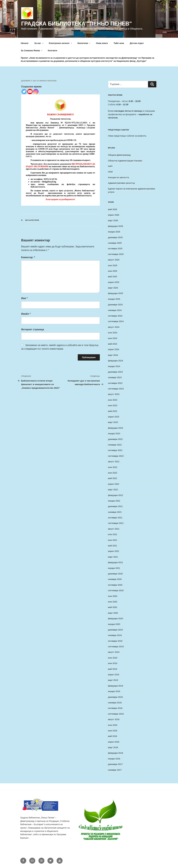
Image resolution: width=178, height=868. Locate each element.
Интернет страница (33, 329)
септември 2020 (116, 591)
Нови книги (102, 43)
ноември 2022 (115, 445)
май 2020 (113, 607)
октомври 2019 (115, 641)
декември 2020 (115, 574)
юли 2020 (113, 596)
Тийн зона (119, 43)
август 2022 (114, 462)
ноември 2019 (115, 635)
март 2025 (113, 288)
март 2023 (113, 422)
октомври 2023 (115, 383)
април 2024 (114, 349)
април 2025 (114, 282)
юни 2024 (113, 338)
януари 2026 (114, 232)
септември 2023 (116, 389)
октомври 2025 (115, 249)
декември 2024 (115, 305)
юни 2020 (113, 602)
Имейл (26, 314)
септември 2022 (116, 456)
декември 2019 (115, 630)
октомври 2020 (115, 585)
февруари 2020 (116, 619)
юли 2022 (113, 467)
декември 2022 (115, 439)
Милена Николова (48, 81)
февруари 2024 (116, 361)
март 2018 (113, 747)
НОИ (110, 172)
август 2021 (114, 529)
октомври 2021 (115, 518)
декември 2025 (115, 237)
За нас (39, 43)
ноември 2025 (115, 243)
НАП (110, 166)
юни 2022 (113, 473)
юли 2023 (113, 400)
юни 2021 (113, 540)
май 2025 (113, 277)
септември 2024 (116, 321)
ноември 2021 (115, 512)
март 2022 (113, 490)
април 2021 (114, 551)
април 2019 (114, 675)
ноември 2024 (115, 310)
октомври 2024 (115, 316)
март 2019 (113, 680)
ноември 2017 (115, 770)
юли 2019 (113, 658)
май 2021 (113, 546)
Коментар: (28, 257)
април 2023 (114, 417)
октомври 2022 (115, 450)
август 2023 (114, 394)
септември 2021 (116, 523)
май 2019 (113, 669)
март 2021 (113, 557)
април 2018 (114, 742)
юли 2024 (113, 333)
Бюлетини (84, 43)
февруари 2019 (116, 686)
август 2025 (114, 260)
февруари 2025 (116, 293)
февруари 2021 (116, 562)
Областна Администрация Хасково (125, 161)
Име (24, 298)
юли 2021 (113, 534)
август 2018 (114, 719)
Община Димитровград (119, 155)
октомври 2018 (115, 708)
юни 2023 (113, 406)
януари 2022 (114, 501)
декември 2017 (115, 764)
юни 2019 (113, 663)
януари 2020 (114, 624)
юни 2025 (113, 271)
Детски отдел (137, 43)
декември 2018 (115, 697)
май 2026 (113, 209)
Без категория (32, 220)
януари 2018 (114, 759)
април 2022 (114, 484)
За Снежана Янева (32, 51)
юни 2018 (113, 731)
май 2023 (113, 411)
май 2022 (113, 478)
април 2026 (114, 215)
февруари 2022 (116, 495)
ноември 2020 (115, 579)
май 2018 (113, 736)
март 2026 (113, 221)
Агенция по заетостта (118, 177)
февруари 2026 (116, 226)
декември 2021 (115, 506)
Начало (25, 43)
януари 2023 (114, 434)
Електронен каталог (61, 43)
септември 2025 (116, 254)
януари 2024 (114, 366)
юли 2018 (113, 725)
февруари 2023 (116, 428)
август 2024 (114, 327)
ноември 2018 (115, 703)
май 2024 (113, 344)
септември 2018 (116, 714)
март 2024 (113, 355)
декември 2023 (115, 372)
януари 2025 (114, 299)
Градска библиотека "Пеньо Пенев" (76, 24)
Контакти (53, 51)
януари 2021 (114, 568)
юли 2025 (113, 265)
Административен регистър (121, 183)
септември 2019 (116, 647)
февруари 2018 (116, 753)
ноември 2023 (115, 377)
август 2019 (114, 652)
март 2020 (113, 613)
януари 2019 (114, 691)
